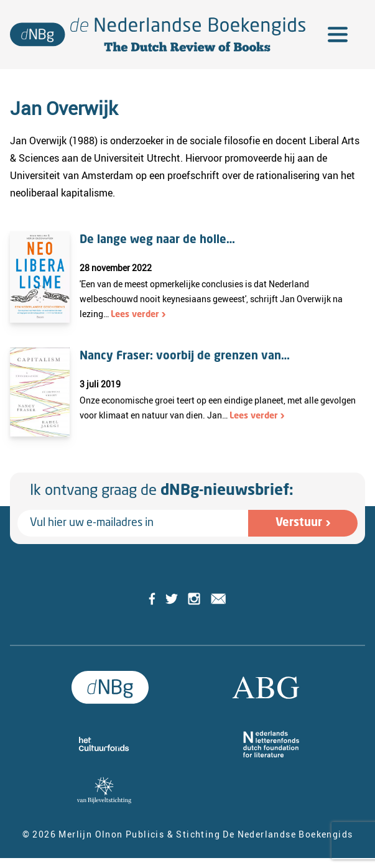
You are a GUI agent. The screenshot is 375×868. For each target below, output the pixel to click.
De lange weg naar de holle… (157, 240)
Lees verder (135, 315)
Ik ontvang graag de (162, 491)
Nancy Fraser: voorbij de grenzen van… (185, 356)
